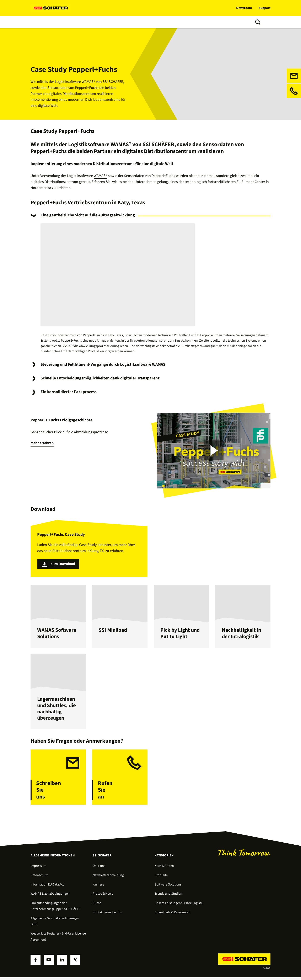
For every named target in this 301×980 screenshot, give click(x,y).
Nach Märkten (164, 868)
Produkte (59, 22)
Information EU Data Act (47, 887)
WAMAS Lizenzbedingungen (50, 896)
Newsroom (244, 8)
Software (79, 22)
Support (265, 8)
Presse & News (103, 896)
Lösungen (39, 22)
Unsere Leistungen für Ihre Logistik (179, 906)
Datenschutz (39, 878)
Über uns (152, 22)
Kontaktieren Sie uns (107, 915)
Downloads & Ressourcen (172, 915)
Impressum (38, 868)
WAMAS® (100, 176)
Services (98, 22)
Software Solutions (168, 887)
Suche (97, 906)
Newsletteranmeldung (108, 878)
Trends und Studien (125, 22)
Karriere (98, 887)
